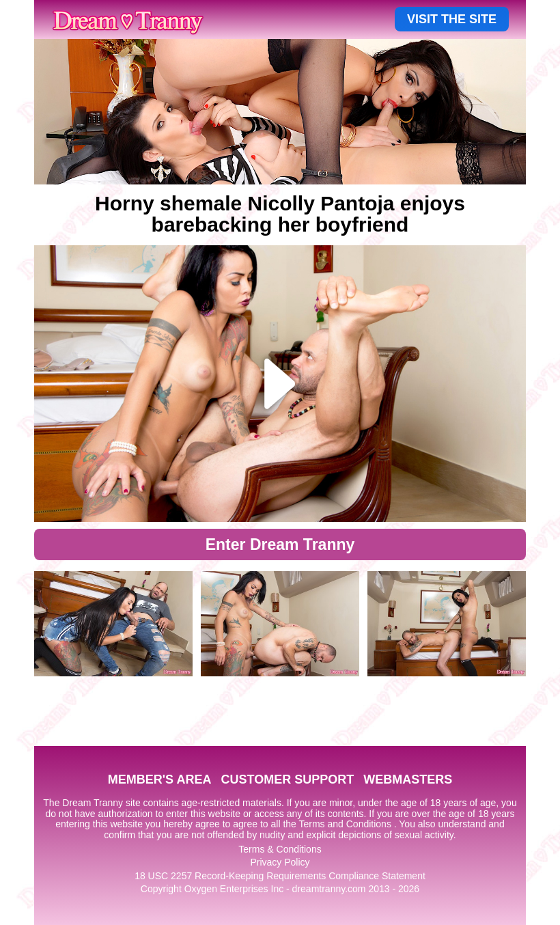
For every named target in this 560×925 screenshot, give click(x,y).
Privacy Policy (280, 862)
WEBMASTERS (408, 779)
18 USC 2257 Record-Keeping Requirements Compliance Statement (280, 876)
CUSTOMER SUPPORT (287, 779)
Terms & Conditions (280, 849)
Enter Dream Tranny (280, 544)
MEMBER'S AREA (160, 779)
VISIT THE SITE (452, 19)
